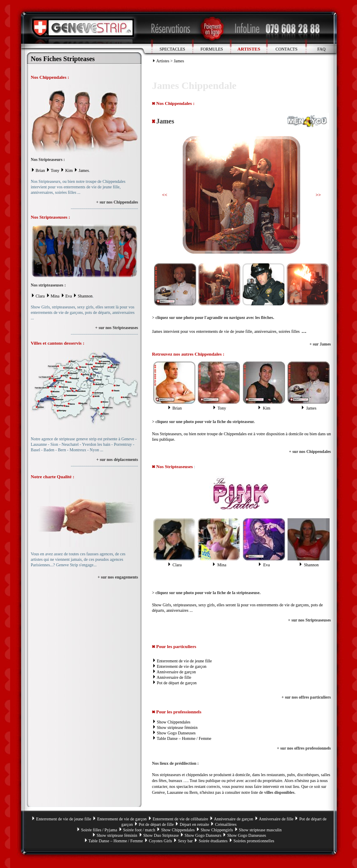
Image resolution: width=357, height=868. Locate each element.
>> (318, 195)
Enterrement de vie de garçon (182, 666)
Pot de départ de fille (156, 824)
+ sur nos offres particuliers (306, 697)
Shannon (85, 296)
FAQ (321, 49)
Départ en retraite (194, 824)
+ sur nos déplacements (117, 459)
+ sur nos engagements (118, 577)
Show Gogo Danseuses (176, 733)
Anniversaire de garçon (176, 672)
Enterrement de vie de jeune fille (185, 661)
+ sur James (320, 344)
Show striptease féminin (177, 727)
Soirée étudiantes (213, 841)
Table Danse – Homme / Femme (184, 738)
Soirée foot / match (139, 830)
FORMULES (212, 49)
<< (165, 195)
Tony (55, 170)
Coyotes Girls (160, 841)
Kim (69, 170)
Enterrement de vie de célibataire (180, 819)
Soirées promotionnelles (254, 841)
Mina (55, 296)
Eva (69, 296)
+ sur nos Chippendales (117, 202)
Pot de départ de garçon (177, 683)
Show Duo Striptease (161, 835)
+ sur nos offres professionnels (304, 748)
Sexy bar (185, 841)
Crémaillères (226, 824)
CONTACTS (287, 49)
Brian (40, 170)
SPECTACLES (172, 49)
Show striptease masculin (260, 830)
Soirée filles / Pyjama (99, 830)
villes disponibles (279, 792)
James (84, 170)
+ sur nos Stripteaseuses (117, 328)
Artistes (163, 61)
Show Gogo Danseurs (203, 835)
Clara (40, 296)
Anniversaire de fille (174, 677)
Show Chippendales (174, 722)
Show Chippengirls (217, 830)
